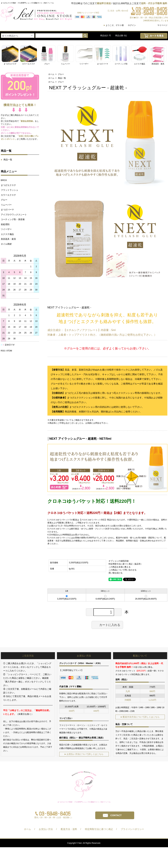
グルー (4, 200)
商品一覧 (7, 160)
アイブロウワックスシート (14, 215)
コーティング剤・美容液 (13, 219)
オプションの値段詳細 (119, 561)
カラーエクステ (8, 195)
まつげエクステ (8, 185)
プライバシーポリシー (132, 829)
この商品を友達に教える (120, 567)
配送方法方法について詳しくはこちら (140, 717)
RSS (3, 351)
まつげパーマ (7, 210)
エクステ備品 (7, 234)
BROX (4, 180)
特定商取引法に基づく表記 (99, 829)
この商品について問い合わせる (123, 570)
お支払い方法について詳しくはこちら (84, 754)
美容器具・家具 (8, 239)
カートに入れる (107, 625)
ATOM (9, 351)
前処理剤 (5, 224)
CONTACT (116, 815)
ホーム (51, 74)
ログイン (132, 25)
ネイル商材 (6, 244)
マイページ (162, 25)
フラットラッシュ (9, 190)
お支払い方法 (46, 829)
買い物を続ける (116, 573)
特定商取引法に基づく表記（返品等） (126, 564)
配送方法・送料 (69, 829)
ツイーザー (6, 229)
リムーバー (6, 205)
